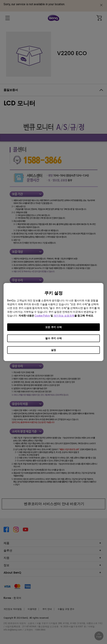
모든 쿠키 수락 (53, 327)
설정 (53, 350)
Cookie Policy (42, 316)
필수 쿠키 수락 (53, 338)
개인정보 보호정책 (64, 316)
